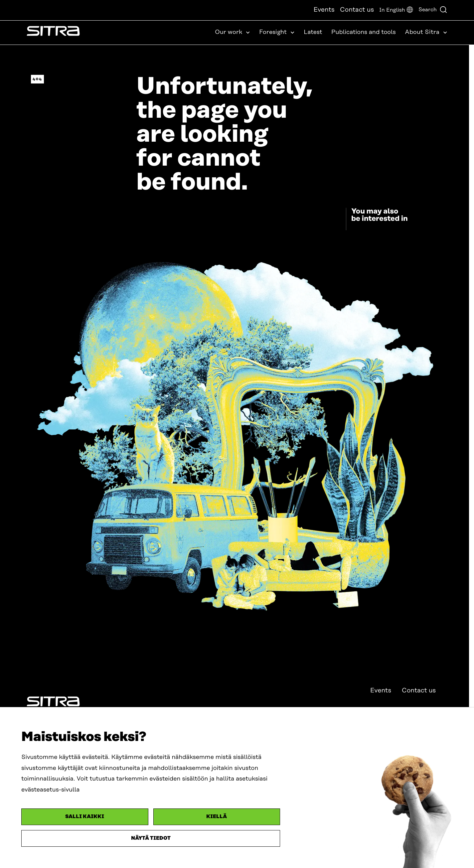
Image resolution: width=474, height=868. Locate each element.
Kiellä (217, 817)
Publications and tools (364, 32)
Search (433, 10)
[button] (396, 10)
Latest (313, 32)
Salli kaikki (85, 817)
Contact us (357, 10)
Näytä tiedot (151, 838)
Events (324, 10)
